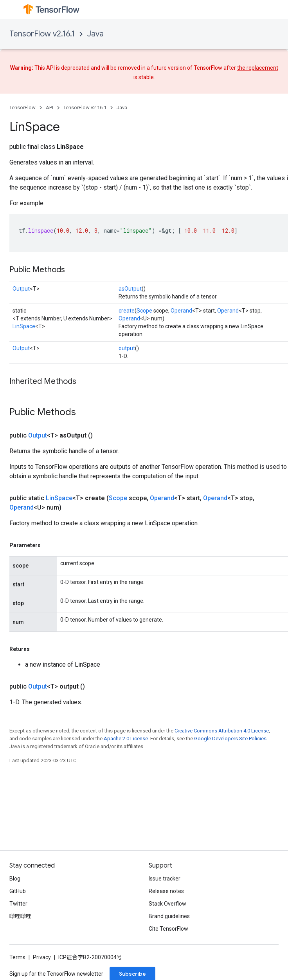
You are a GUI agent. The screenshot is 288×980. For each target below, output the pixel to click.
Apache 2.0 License (126, 739)
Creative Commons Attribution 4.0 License (222, 731)
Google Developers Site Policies (230, 739)
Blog (15, 879)
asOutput (130, 289)
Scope (144, 311)
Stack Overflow (167, 904)
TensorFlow (22, 108)
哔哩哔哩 (20, 916)
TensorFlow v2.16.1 (42, 34)
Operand (181, 311)
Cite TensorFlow (168, 929)
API (49, 108)
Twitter (18, 904)
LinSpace (24, 326)
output (127, 348)
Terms (17, 957)
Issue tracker (165, 879)
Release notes (166, 891)
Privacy (42, 957)
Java (95, 34)
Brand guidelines (169, 916)
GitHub (18, 891)
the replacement (258, 68)
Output (21, 289)
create (127, 311)
